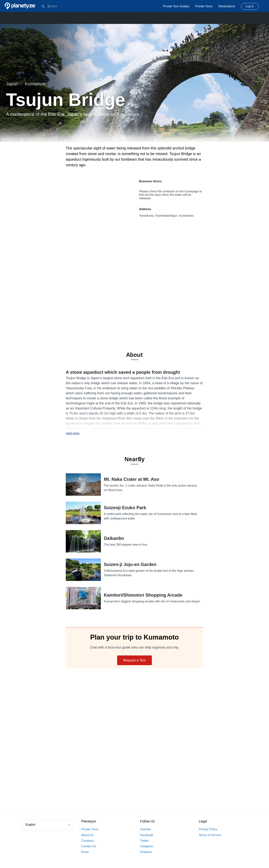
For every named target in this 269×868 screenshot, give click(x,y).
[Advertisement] (134, 318)
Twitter (144, 841)
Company (88, 841)
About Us (87, 835)
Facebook (146, 835)
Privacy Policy (208, 829)
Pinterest (146, 852)
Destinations (227, 6)
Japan (14, 84)
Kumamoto (38, 84)
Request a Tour (134, 660)
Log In (250, 6)
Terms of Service (210, 835)
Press (85, 852)
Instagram (147, 846)
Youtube (145, 829)
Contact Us (89, 846)
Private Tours (204, 6)
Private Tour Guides (176, 6)
